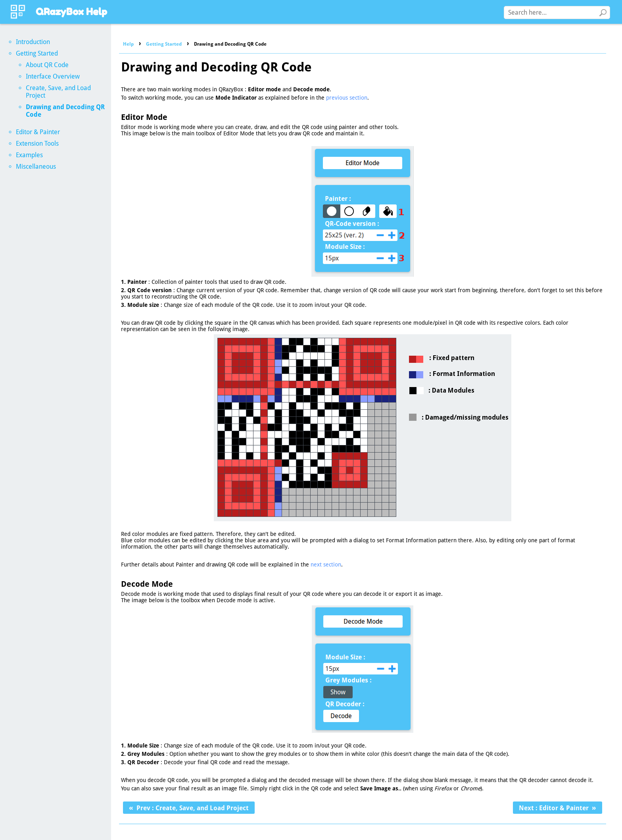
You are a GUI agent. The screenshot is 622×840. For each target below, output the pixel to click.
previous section (347, 98)
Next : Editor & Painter (554, 808)
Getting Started (164, 44)
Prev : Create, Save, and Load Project (193, 808)
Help (128, 44)
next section (326, 564)
